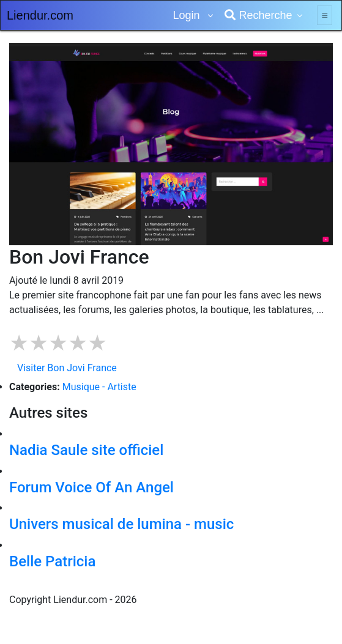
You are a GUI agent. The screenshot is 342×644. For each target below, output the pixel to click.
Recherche (258, 15)
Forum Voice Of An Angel (91, 487)
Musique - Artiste (99, 387)
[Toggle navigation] (325, 15)
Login (188, 15)
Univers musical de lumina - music (121, 524)
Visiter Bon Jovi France (67, 368)
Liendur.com (40, 15)
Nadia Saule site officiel (86, 450)
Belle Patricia (52, 561)
